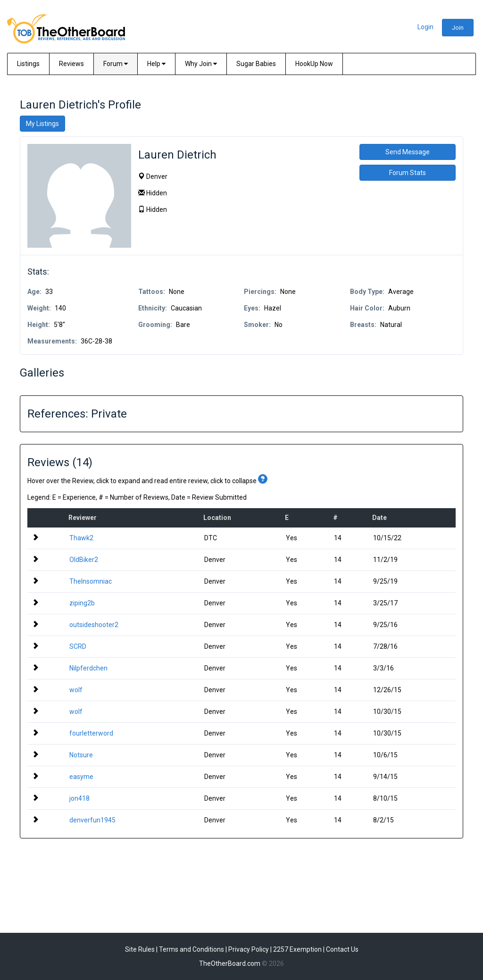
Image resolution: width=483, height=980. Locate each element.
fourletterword (91, 733)
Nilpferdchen (88, 668)
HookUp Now (314, 64)
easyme (81, 777)
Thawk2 (81, 538)
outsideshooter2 (94, 625)
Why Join (201, 64)
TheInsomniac (91, 581)
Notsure (81, 755)
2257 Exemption (297, 949)
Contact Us (342, 949)
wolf (76, 690)
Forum (116, 64)
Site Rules (140, 949)
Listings (28, 64)
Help (156, 64)
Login (425, 27)
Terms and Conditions (192, 949)
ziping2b (82, 603)
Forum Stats (408, 173)
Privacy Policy (249, 949)
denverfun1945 (92, 820)
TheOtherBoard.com (230, 963)
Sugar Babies (256, 64)
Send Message (408, 152)
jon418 (79, 798)
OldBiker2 (84, 560)
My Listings (42, 124)
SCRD (78, 646)
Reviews (71, 64)
